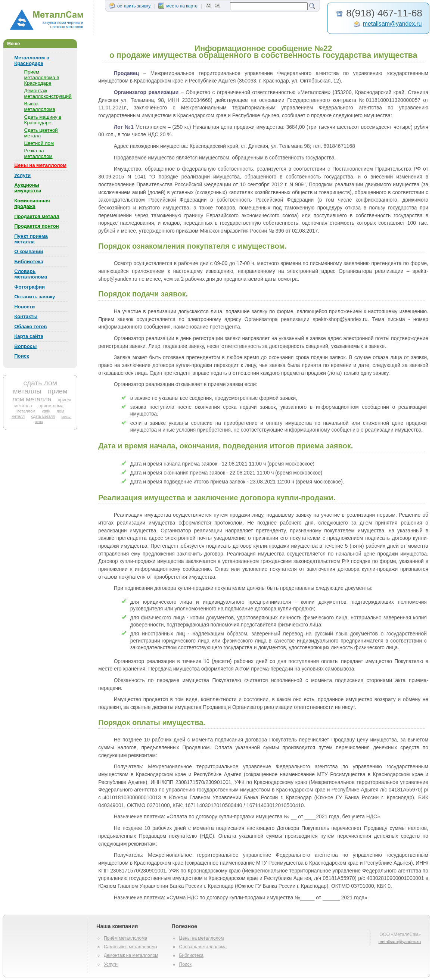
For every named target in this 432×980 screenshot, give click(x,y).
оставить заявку (130, 6)
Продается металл (37, 216)
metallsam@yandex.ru (392, 24)
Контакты (26, 316)
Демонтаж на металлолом (131, 955)
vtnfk (46, 411)
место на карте (178, 6)
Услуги (22, 175)
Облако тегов (30, 326)
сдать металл (43, 416)
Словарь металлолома (31, 274)
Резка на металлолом (38, 153)
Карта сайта (29, 336)
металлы (27, 391)
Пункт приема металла (31, 239)
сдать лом (40, 383)
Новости (24, 307)
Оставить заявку (35, 297)
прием (58, 391)
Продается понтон (37, 226)
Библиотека (29, 262)
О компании (29, 251)
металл (18, 416)
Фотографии (29, 287)
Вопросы (25, 346)
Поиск (22, 356)
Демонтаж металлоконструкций (48, 93)
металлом (26, 411)
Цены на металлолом (40, 165)
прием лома (51, 406)
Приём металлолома (125, 938)
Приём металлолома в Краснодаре (42, 77)
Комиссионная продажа (32, 203)
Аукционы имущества (28, 188)
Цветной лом (39, 143)
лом (60, 411)
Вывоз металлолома (40, 106)
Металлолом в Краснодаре (32, 60)
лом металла (32, 399)
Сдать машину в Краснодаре (43, 120)
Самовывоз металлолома (130, 947)
